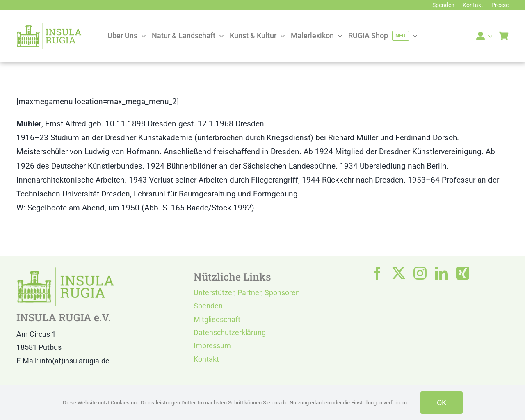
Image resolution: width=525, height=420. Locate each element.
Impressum (212, 346)
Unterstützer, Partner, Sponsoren (247, 293)
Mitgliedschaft (217, 319)
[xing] (463, 273)
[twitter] (399, 273)
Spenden (208, 306)
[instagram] (420, 273)
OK (442, 403)
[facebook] (377, 273)
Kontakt (206, 359)
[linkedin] (441, 273)
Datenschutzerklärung (230, 332)
